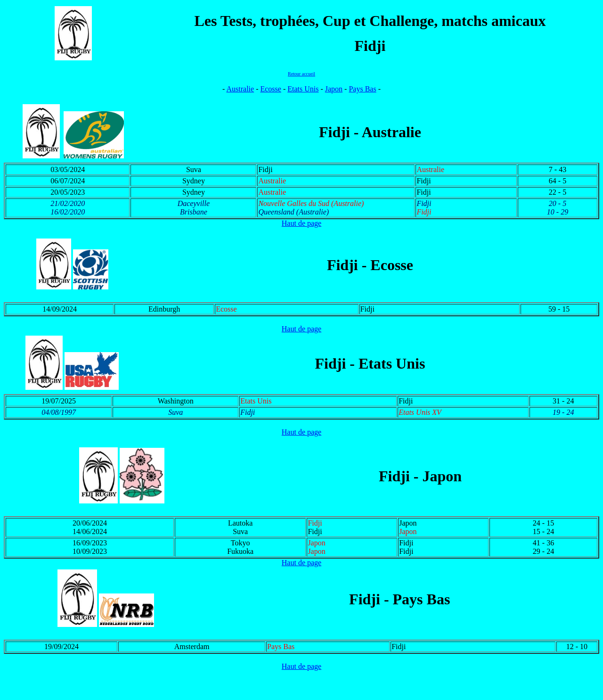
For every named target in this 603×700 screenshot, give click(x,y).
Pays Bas (362, 89)
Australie (240, 89)
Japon (334, 89)
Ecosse (270, 89)
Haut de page (301, 223)
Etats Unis (303, 89)
